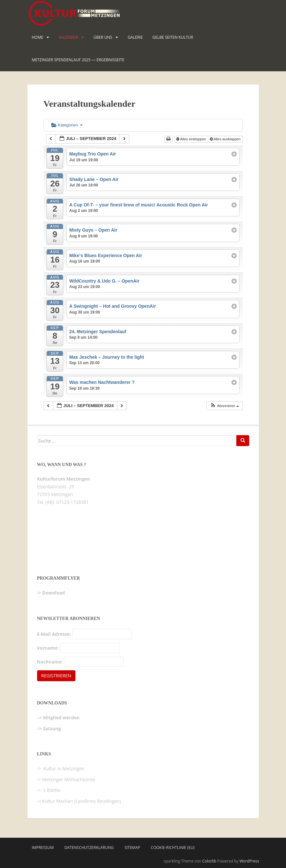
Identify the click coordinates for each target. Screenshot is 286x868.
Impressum (43, 848)
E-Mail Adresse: (54, 634)
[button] (224, 406)
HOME (38, 37)
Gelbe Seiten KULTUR (173, 37)
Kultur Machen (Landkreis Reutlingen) (82, 801)
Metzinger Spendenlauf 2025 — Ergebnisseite (78, 60)
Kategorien (67, 125)
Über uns (103, 37)
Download (54, 593)
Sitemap (132, 848)
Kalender (68, 37)
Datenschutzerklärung (89, 848)
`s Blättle (51, 790)
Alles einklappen (192, 139)
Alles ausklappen (226, 139)
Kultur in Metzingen (63, 768)
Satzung (52, 728)
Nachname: (50, 662)
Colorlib (209, 861)
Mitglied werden (61, 718)
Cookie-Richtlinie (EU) (173, 848)
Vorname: (48, 648)
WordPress (249, 861)
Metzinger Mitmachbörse (69, 779)
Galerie (135, 37)
